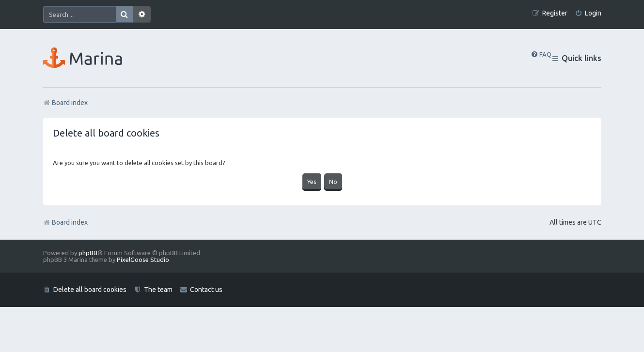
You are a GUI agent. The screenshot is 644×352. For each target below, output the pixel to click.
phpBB (88, 253)
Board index (65, 222)
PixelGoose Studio (143, 260)
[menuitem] (588, 13)
